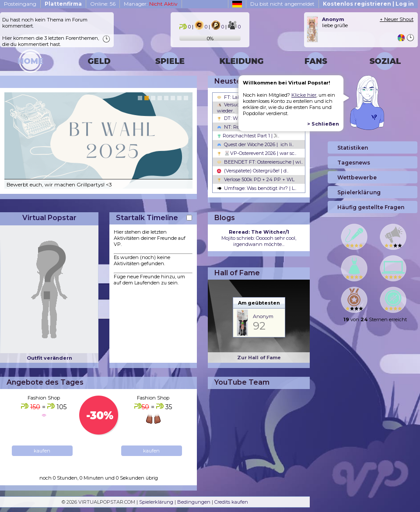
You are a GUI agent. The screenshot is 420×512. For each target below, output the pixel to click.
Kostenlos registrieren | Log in (368, 4)
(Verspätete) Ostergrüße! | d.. (253, 171)
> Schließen (323, 124)
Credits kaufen (231, 502)
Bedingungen (194, 502)
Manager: (151, 4)
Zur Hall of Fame (259, 358)
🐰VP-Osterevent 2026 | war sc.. (257, 153)
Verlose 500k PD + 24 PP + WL (256, 179)
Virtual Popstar (49, 218)
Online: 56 (103, 4)
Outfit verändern (49, 358)
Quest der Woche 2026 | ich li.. (255, 144)
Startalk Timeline (147, 218)
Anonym (263, 316)
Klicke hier (304, 95)
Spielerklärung (156, 502)
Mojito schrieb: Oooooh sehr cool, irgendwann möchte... (259, 238)
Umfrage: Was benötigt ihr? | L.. (257, 188)
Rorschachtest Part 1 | (248, 136)
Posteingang (20, 4)
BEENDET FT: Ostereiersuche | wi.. (260, 162)
